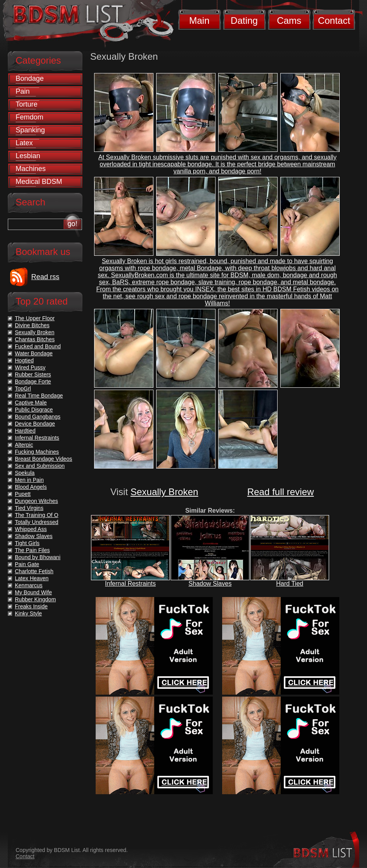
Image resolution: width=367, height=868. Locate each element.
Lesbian (28, 156)
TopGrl (23, 389)
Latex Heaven (32, 578)
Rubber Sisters (33, 374)
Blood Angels (31, 487)
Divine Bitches (32, 325)
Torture (27, 104)
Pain (23, 91)
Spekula (25, 473)
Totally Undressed (37, 522)
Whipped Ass (31, 529)
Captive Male (31, 403)
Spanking (30, 130)
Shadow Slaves (210, 584)
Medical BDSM (39, 182)
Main (199, 20)
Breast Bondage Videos (44, 459)
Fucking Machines (37, 452)
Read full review (281, 492)
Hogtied (24, 360)
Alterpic (24, 445)
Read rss (45, 277)
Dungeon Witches (37, 501)
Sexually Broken (164, 492)
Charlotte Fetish (34, 571)
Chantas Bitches (35, 339)
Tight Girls (27, 543)
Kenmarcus (29, 585)
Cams (289, 20)
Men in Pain (29, 480)
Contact (334, 20)
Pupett (23, 494)
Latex (24, 143)
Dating (244, 20)
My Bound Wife (33, 592)
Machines (31, 169)
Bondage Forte (33, 381)
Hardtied (25, 431)
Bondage (30, 78)
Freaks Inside (31, 606)
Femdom (29, 117)
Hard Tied (290, 584)
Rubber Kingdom (35, 599)
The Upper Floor (35, 318)
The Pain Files (32, 550)
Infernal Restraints (130, 584)
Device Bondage (35, 424)
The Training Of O (37, 515)
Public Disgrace (34, 410)
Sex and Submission (40, 466)
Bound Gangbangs (38, 417)
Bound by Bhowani (38, 557)
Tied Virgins (29, 508)
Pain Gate (27, 564)
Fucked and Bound (38, 346)
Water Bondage (34, 353)
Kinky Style (28, 613)
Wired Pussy (30, 367)
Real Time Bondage (39, 396)
